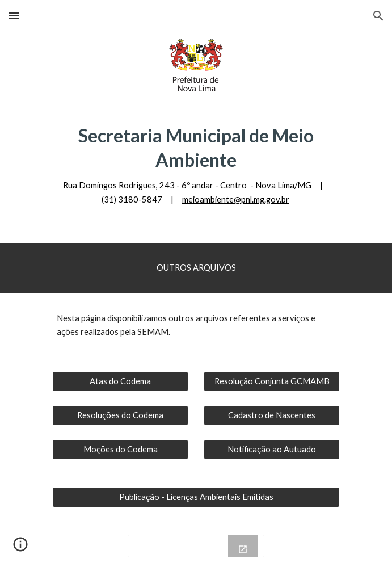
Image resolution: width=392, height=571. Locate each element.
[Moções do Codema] (120, 449)
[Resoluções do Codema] (120, 415)
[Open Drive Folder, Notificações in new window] (243, 549)
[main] (196, 165)
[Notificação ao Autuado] (272, 449)
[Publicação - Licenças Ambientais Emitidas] (196, 497)
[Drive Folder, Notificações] (196, 546)
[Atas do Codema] (120, 381)
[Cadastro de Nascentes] (272, 415)
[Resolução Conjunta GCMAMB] (272, 381)
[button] (14, 16)
